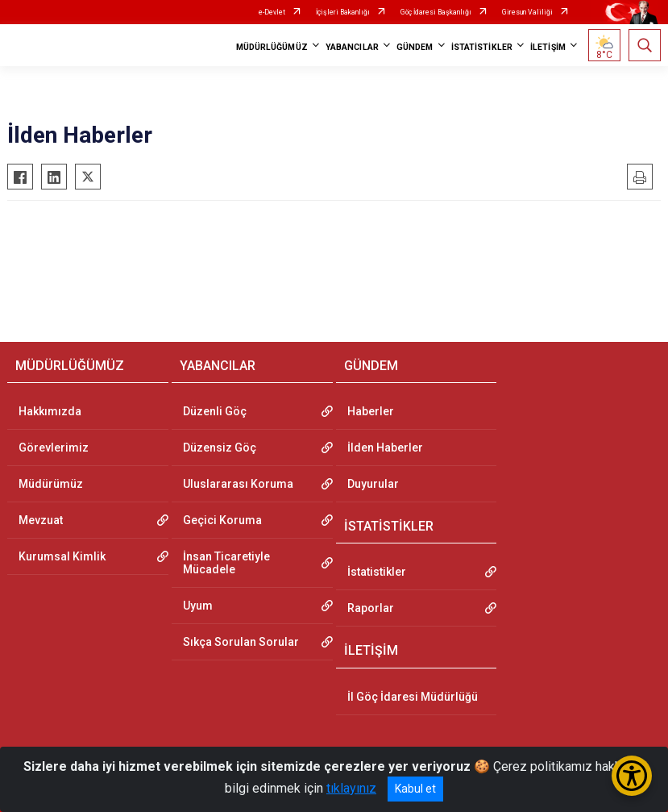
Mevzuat (41, 520)
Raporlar (371, 608)
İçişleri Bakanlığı (343, 12)
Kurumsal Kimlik (62, 556)
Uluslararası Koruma (238, 484)
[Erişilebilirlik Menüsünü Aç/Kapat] (632, 776)
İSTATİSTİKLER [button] (482, 47)
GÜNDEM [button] (415, 47)
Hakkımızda (50, 411)
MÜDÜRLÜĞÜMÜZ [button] (272, 47)
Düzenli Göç (215, 411)
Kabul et (415, 789)
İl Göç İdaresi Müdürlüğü (413, 697)
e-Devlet (272, 12)
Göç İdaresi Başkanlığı (436, 12)
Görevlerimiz (54, 448)
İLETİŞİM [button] (548, 47)
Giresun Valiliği (527, 12)
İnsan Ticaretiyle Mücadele (226, 563)
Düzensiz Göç (220, 448)
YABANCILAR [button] (352, 47)
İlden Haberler (385, 448)
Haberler (371, 411)
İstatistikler (377, 572)
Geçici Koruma (222, 520)
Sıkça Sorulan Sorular (241, 642)
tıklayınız (351, 788)
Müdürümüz (51, 484)
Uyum (198, 606)
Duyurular (373, 484)
